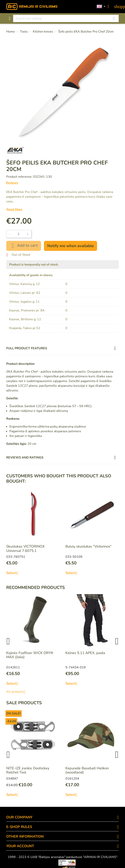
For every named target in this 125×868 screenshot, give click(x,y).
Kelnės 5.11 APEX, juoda (85, 653)
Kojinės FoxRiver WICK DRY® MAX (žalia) (30, 655)
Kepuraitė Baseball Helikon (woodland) (87, 770)
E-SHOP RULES (19, 827)
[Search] (66, 18)
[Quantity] (19, 234)
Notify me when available (71, 246)
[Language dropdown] (101, 7)
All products (17, 692)
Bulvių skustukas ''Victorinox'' (88, 546)
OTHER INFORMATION (25, 836)
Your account (20, 846)
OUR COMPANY (19, 817)
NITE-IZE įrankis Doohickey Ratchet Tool (28, 770)
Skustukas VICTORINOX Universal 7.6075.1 (25, 549)
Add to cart (24, 246)
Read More (14, 209)
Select (14, 573)
